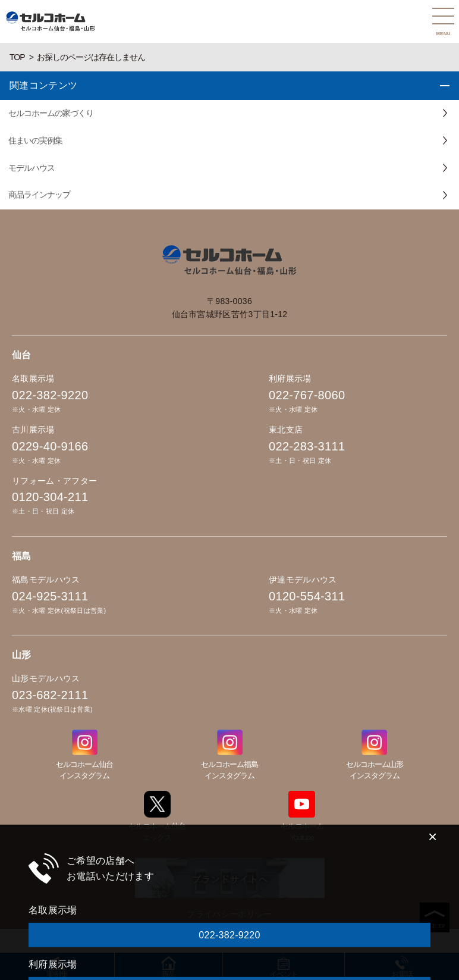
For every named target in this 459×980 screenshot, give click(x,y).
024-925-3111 (50, 596)
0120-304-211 (50, 497)
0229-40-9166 (50, 446)
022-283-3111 (307, 446)
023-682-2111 (50, 695)
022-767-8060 (307, 395)
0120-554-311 (307, 596)
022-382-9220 (50, 395)
